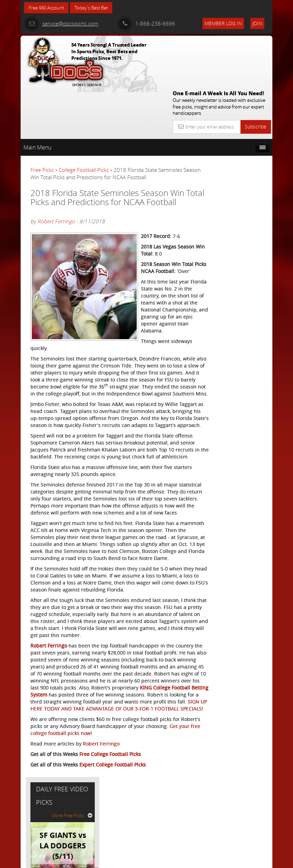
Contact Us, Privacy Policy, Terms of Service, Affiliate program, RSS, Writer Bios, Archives (188, 860)
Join (257, 23)
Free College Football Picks (110, 825)
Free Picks (42, 119)
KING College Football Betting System (102, 751)
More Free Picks (241, 149)
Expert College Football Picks (113, 835)
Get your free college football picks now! (101, 804)
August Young (242, 224)
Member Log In (223, 23)
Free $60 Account (48, 8)
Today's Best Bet (96, 8)
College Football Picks (84, 119)
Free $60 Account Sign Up (236, 285)
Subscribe (256, 75)
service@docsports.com (61, 23)
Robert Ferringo (56, 187)
